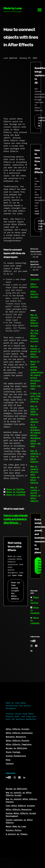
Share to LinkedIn (16, 495)
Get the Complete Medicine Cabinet (40, 566)
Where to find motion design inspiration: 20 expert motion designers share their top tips (37, 375)
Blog (8, 760)
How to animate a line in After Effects (35, 456)
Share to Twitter (15, 489)
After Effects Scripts (34, 294)
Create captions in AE (40, 122)
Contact (10, 763)
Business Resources (16, 737)
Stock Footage (13, 752)
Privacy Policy (14, 830)
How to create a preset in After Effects (35, 351)
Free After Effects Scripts (20, 806)
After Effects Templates (19, 744)
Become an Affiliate (16, 748)
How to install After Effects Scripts (34, 320)
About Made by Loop (16, 826)
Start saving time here (40, 225)
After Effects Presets (18, 740)
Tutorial (35, 279)
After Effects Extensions (19, 733)
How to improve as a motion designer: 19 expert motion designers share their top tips (35, 432)
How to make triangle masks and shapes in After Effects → (16, 519)
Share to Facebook (16, 492)
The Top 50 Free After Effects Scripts (34, 336)
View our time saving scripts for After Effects (16, 591)
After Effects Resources (19, 809)
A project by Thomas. (17, 834)
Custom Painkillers (16, 756)
